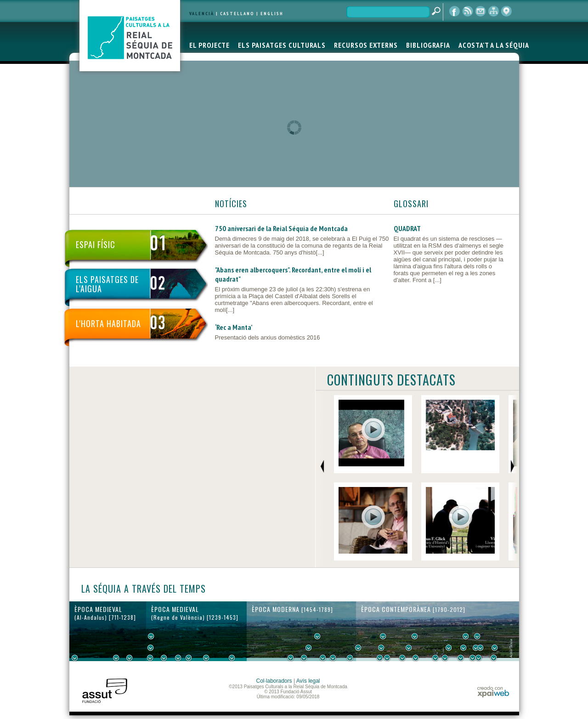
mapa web (493, 11)
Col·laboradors (274, 681)
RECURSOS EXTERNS (366, 45)
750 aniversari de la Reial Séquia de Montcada (281, 228)
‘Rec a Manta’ (234, 327)
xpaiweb (493, 692)
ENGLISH (272, 14)
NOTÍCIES (231, 204)
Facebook (455, 11)
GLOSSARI (411, 204)
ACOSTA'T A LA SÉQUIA (494, 45)
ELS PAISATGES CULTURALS (282, 45)
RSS (468, 11)
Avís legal (308, 681)
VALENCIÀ (202, 14)
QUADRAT (407, 228)
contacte (481, 11)
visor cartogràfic (506, 11)
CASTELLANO (237, 14)
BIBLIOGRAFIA (428, 45)
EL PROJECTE (209, 45)
